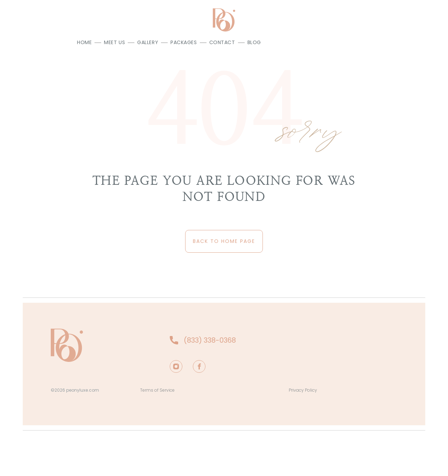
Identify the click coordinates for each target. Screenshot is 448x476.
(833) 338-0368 (210, 340)
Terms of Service (157, 390)
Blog (254, 42)
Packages (184, 42)
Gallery (148, 42)
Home (84, 42)
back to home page (224, 241)
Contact (222, 42)
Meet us (114, 42)
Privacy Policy (303, 390)
